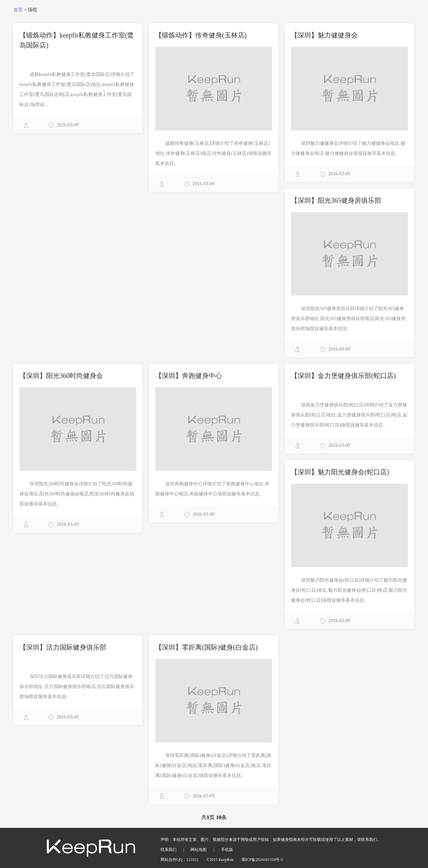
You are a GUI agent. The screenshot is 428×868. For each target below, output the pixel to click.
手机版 (227, 850)
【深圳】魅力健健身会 (324, 35)
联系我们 (169, 850)
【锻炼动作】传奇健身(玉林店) (201, 35)
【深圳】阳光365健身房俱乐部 (336, 200)
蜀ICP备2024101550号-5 (262, 860)
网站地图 (199, 850)
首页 (18, 10)
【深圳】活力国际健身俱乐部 (63, 647)
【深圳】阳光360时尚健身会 (61, 376)
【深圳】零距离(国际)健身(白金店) (206, 647)
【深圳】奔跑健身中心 (189, 376)
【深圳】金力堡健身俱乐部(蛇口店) (343, 376)
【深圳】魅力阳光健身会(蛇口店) (340, 472)
